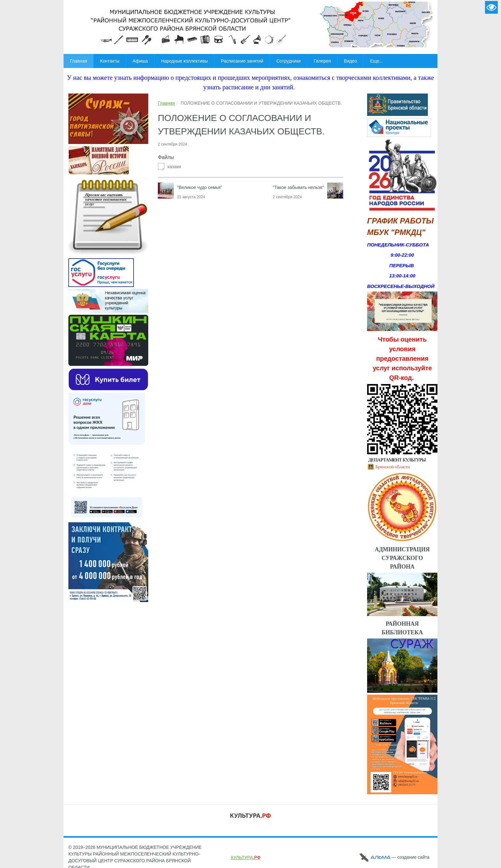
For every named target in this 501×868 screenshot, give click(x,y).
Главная (166, 103)
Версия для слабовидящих (491, 7)
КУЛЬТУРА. (246, 857)
